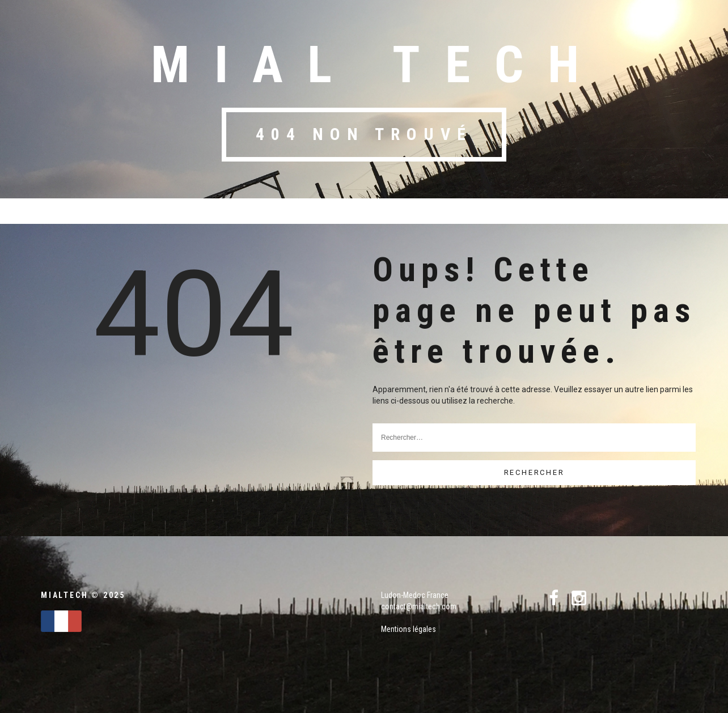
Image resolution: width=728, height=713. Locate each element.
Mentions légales (409, 629)
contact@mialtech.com (419, 606)
